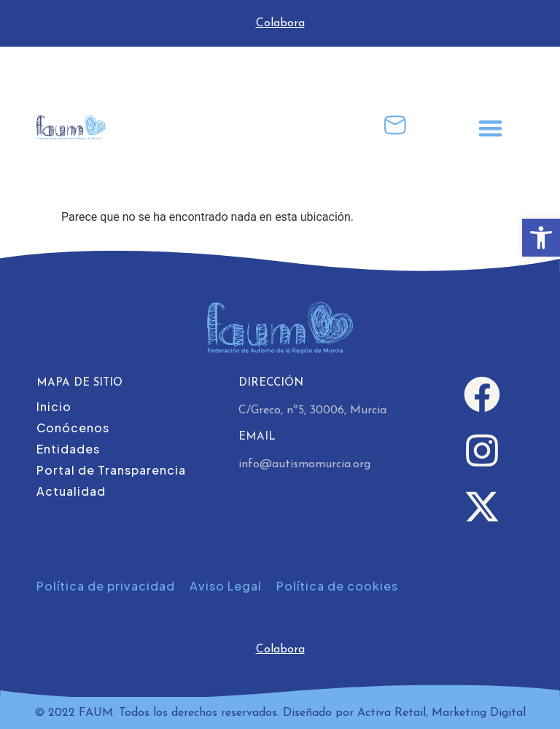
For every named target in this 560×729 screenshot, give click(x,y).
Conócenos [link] (73, 428)
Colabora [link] (280, 23)
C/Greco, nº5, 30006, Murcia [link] (312, 410)
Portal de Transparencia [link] (111, 470)
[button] (490, 128)
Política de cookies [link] (337, 586)
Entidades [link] (68, 449)
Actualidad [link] (71, 491)
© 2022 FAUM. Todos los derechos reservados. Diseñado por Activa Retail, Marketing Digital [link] (280, 713)
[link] (541, 238)
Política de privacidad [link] (106, 586)
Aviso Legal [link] (226, 586)
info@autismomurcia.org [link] (304, 464)
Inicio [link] (54, 406)
